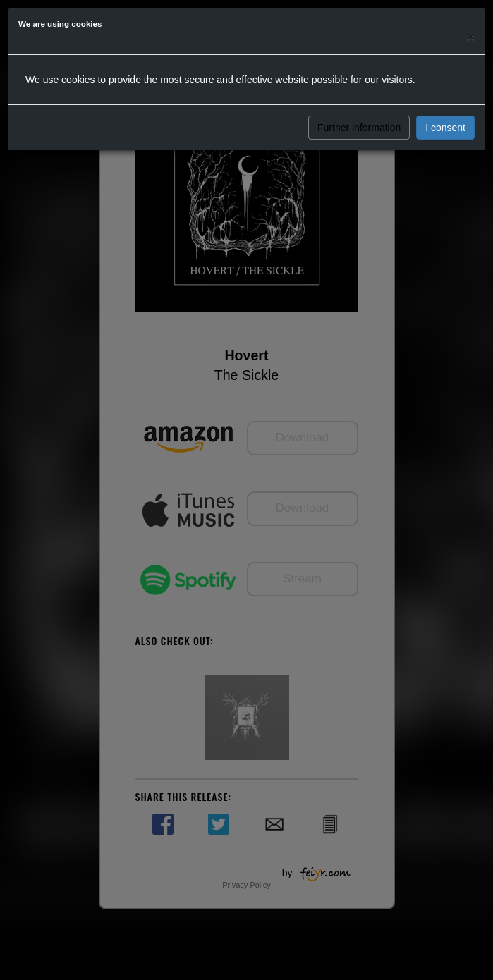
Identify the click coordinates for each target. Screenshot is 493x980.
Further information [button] (359, 128)
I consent (445, 128)
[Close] (470, 36)
